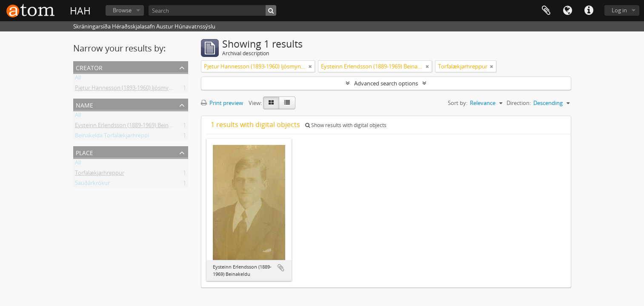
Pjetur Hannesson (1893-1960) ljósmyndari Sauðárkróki (144, 89)
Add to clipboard (281, 268)
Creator (89, 67)
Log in (619, 10)
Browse (122, 10)
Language (567, 11)
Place (84, 152)
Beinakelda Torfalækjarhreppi (112, 137)
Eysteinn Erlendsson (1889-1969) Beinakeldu (130, 127)
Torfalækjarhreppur (100, 174)
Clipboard (546, 11)
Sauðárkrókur (92, 184)
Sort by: (458, 103)
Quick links (589, 11)
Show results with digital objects (346, 125)
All (78, 79)
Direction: (519, 103)
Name (84, 104)
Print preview (222, 103)
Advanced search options (386, 83)
